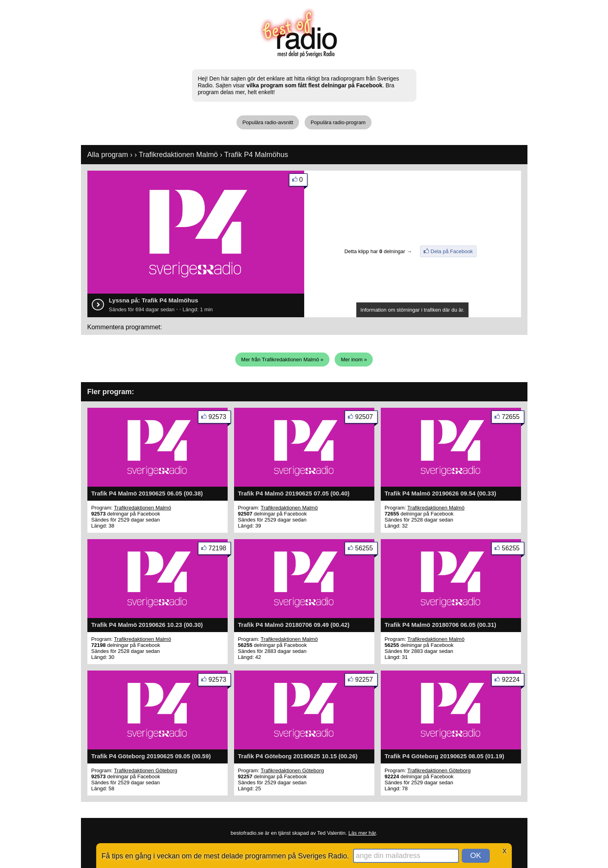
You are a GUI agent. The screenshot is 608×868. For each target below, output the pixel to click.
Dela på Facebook (452, 251)
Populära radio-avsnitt (268, 122)
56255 (366, 550)
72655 (513, 418)
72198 (220, 550)
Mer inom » (354, 359)
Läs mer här (362, 833)
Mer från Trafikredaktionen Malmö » (282, 359)
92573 (220, 418)
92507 (366, 418)
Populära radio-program (338, 122)
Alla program (108, 155)
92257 (366, 681)
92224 (513, 681)
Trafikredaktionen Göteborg (145, 770)
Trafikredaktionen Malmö (178, 155)
